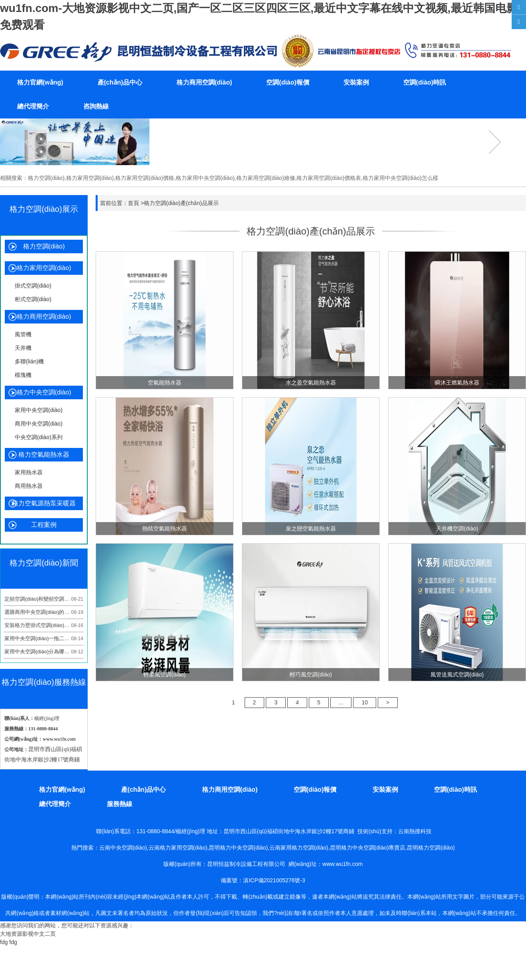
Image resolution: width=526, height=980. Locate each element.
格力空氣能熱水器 (44, 455)
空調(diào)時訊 (425, 82)
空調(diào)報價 (288, 82)
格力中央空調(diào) (44, 392)
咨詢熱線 (96, 106)
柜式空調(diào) (33, 299)
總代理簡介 (33, 106)
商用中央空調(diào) (39, 424)
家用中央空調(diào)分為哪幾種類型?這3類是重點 (44, 652)
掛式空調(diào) (33, 286)
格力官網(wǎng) (40, 82)
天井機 (23, 348)
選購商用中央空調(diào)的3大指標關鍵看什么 (44, 612)
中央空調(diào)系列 (39, 437)
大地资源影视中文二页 (28, 934)
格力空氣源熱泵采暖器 (44, 503)
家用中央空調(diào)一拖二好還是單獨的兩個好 (44, 639)
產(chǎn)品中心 (120, 82)
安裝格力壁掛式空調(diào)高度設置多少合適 (44, 625)
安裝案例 (356, 82)
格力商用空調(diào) (204, 82)
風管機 (23, 334)
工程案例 (44, 525)
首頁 (133, 203)
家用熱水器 (29, 472)
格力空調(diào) (44, 246)
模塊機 (23, 375)
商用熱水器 (29, 486)
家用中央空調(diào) (39, 410)
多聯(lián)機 (29, 361)
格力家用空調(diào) (44, 268)
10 (365, 702)
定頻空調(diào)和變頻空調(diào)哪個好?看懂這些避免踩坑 (44, 599)
